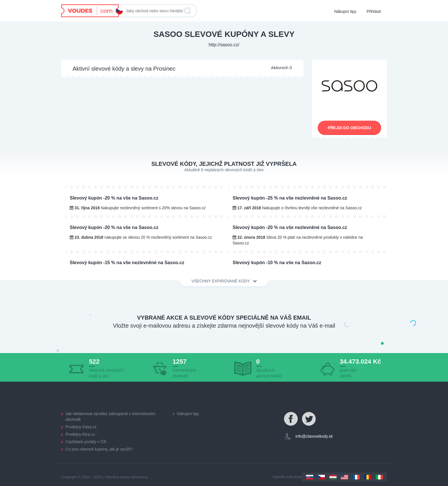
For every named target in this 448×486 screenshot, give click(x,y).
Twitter (309, 419)
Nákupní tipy (345, 11)
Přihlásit (374, 11)
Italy (379, 477)
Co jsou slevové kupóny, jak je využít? (99, 449)
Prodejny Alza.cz (80, 434)
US (344, 477)
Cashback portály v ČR (86, 442)
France (356, 477)
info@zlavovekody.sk (314, 436)
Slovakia (310, 477)
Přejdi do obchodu (349, 128)
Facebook (291, 419)
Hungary (333, 477)
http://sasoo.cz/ (224, 45)
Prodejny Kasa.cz (81, 427)
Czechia (321, 477)
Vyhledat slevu (187, 11)
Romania (368, 477)
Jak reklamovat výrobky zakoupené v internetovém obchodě (110, 417)
